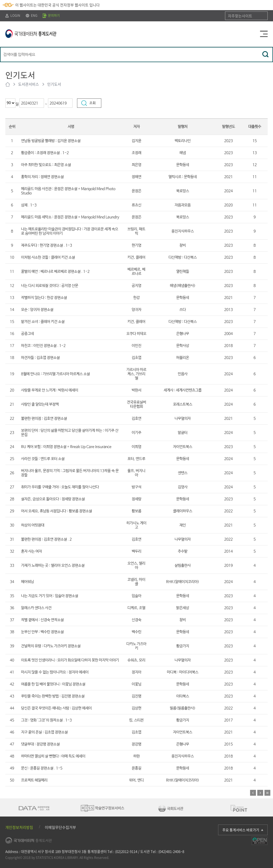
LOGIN (13, 15)
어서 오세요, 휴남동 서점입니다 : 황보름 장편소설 (57, 511)
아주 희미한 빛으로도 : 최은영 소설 (46, 165)
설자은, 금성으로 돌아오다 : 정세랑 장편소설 (53, 499)
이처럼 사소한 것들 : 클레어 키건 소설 (48, 257)
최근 (5, 99)
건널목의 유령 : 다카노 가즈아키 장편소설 (51, 646)
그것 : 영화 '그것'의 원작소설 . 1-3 (46, 720)
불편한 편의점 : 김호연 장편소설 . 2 (46, 539)
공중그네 (27, 334)
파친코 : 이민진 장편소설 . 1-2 (43, 346)
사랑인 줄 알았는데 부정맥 (40, 404)
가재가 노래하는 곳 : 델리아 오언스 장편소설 (53, 566)
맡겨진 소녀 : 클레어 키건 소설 (43, 322)
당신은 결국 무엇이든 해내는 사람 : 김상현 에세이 (56, 708)
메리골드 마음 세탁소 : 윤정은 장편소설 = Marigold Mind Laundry (70, 217)
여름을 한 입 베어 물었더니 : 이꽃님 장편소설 (53, 684)
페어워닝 (27, 582)
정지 (267, 793)
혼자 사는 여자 (31, 551)
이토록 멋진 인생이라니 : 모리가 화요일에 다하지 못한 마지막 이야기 (70, 660)
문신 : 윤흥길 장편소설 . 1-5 (42, 768)
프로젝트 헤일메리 (34, 780)
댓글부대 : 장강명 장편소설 (40, 744)
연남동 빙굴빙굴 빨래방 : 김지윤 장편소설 (51, 141)
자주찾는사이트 (240, 16)
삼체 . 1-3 (29, 205)
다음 (260, 793)
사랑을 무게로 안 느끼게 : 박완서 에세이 (50, 390)
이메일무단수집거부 (60, 827)
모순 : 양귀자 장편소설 (37, 310)
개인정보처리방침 (19, 827)
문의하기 (51, 15)
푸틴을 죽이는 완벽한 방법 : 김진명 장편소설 (53, 696)
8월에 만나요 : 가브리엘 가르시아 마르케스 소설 (55, 374)
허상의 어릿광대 (33, 525)
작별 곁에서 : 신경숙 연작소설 (42, 620)
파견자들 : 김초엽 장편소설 (40, 358)
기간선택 (20, 99)
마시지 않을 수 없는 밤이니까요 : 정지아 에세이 (55, 672)
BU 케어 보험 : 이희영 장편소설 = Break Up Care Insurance (66, 447)
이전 (253, 793)
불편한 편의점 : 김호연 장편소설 (44, 419)
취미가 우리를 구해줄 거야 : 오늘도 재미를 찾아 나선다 (60, 487)
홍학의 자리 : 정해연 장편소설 (42, 177)
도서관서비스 (29, 84)
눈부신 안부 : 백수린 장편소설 (42, 632)
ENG (31, 15)
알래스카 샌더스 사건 (36, 608)
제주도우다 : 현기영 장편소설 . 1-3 (47, 245)
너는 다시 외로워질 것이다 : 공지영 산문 (50, 286)
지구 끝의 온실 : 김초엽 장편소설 (44, 732)
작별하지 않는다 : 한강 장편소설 (44, 298)
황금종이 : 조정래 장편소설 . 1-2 (45, 153)
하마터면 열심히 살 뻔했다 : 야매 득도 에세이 (53, 756)
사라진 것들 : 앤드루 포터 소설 (43, 459)
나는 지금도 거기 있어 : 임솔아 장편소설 (50, 596)
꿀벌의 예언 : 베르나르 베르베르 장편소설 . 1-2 (55, 272)
